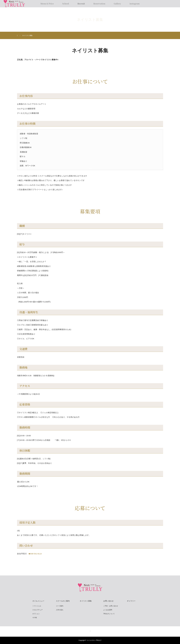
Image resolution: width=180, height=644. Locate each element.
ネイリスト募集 (86, 601)
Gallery (117, 4)
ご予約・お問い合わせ (111, 606)
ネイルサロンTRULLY (94, 640)
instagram (135, 4)
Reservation (99, 4)
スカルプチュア (37, 610)
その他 (35, 618)
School (66, 4)
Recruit (81, 4)
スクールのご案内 (63, 601)
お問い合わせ (108, 601)
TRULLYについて (109, 614)
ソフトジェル (37, 606)
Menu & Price (47, 4)
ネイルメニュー (38, 601)
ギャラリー (131, 601)
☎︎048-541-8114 (35, 554)
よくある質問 (108, 610)
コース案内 (60, 606)
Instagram (90, 631)
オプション (36, 614)
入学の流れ (60, 610)
